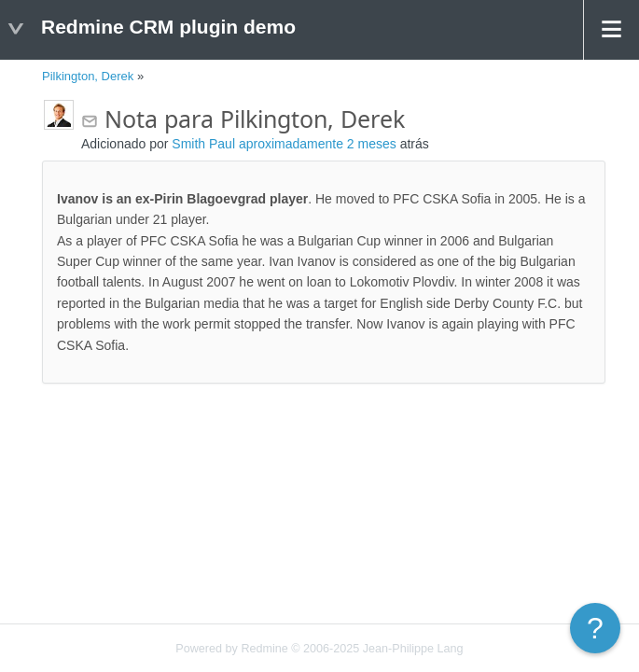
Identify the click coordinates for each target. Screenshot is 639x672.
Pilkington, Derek (88, 76)
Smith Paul (203, 144)
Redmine (264, 649)
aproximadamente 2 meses (318, 144)
